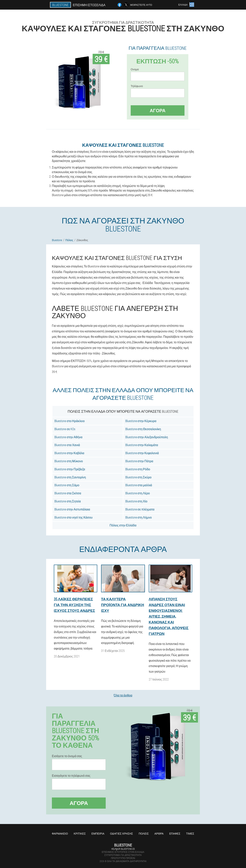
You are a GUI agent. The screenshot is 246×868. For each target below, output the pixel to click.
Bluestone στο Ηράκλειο (69, 421)
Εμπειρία (98, 834)
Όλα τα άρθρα (123, 695)
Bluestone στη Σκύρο (138, 477)
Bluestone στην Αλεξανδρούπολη (147, 437)
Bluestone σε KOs (65, 429)
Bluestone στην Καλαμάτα (142, 445)
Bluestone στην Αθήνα (68, 437)
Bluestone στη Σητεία (68, 501)
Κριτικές (80, 834)
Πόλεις (144, 834)
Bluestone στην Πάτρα (139, 461)
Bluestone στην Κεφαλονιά (142, 453)
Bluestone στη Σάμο (67, 485)
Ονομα (135, 69)
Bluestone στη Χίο (136, 501)
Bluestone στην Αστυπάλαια (72, 509)
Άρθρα (159, 834)
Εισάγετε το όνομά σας (67, 756)
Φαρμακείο (60, 834)
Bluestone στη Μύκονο (69, 461)
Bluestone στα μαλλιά (139, 485)
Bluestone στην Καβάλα (69, 453)
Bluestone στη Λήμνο (139, 517)
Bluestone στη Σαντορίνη (70, 477)
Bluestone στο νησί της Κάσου (73, 517)
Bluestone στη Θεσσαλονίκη (143, 429)
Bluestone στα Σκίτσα (68, 493)
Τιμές (190, 834)
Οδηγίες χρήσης (122, 834)
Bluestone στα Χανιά (67, 445)
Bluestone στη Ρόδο (138, 469)
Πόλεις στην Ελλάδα (123, 525)
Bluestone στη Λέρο (138, 493)
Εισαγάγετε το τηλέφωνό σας (71, 776)
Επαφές (175, 834)
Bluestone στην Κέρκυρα (141, 421)
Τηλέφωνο (137, 86)
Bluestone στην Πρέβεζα (70, 469)
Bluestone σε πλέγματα (140, 509)
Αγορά (158, 110)
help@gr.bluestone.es (123, 849)
